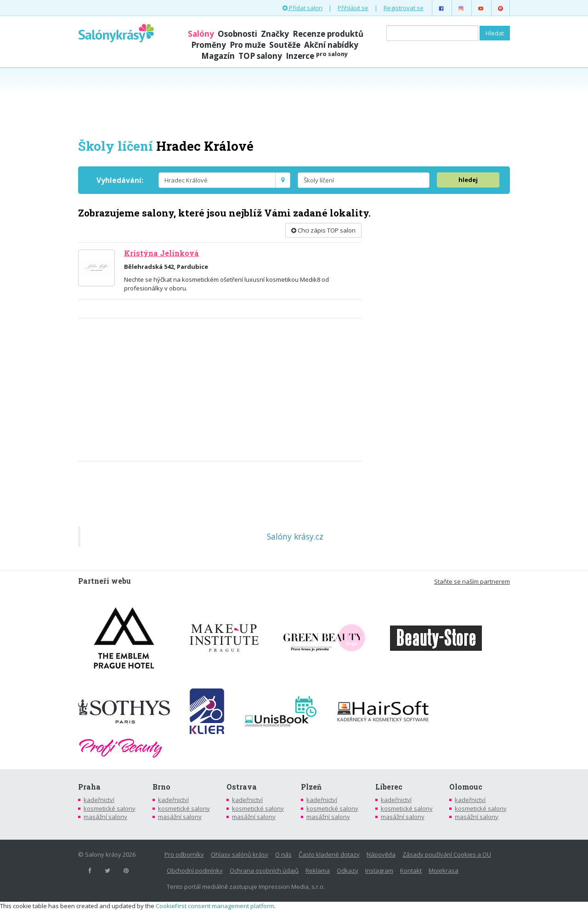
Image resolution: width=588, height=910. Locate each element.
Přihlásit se (353, 8)
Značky (275, 34)
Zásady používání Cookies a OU (447, 854)
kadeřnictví (99, 800)
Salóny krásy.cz (295, 536)
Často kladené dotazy (329, 854)
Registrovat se (404, 8)
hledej (468, 180)
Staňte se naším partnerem (472, 581)
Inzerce (317, 56)
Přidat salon (302, 8)
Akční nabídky (331, 45)
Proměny (209, 45)
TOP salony (260, 56)
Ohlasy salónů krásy (240, 854)
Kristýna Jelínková (161, 253)
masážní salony (105, 817)
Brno (161, 787)
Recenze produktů (328, 34)
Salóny (201, 34)
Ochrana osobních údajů (264, 870)
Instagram (379, 870)
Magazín (218, 56)
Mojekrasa (444, 870)
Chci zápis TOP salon (323, 230)
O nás (283, 854)
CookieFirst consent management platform (215, 906)
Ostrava (242, 787)
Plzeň (311, 787)
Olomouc (466, 787)
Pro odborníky (184, 854)
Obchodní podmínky (195, 870)
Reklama (318, 870)
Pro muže (248, 45)
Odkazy (348, 870)
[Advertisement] (294, 102)
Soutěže (285, 45)
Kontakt (411, 870)
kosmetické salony (110, 808)
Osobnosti (237, 34)
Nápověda (381, 854)
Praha (89, 787)
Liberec (389, 787)
